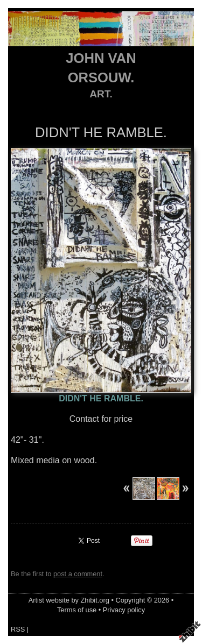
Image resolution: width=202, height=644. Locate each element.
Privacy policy (124, 610)
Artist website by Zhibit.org (69, 600)
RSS (18, 629)
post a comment (78, 574)
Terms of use (77, 610)
